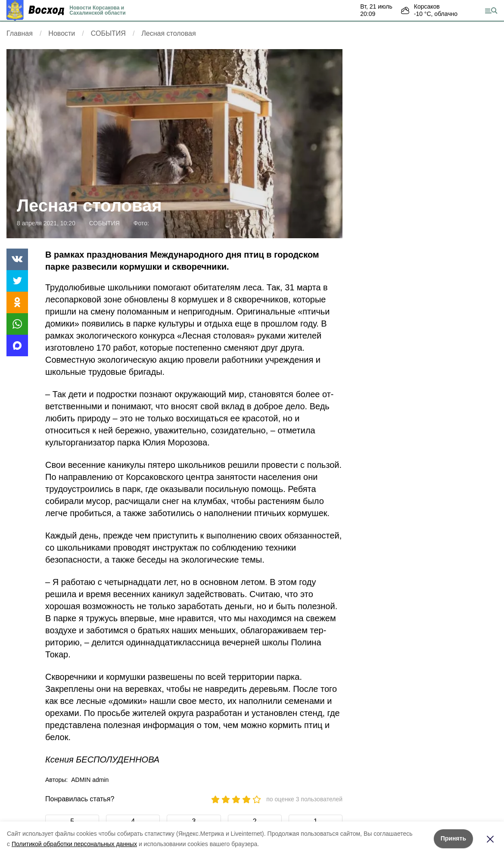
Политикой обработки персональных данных (74, 844)
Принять (453, 838)
